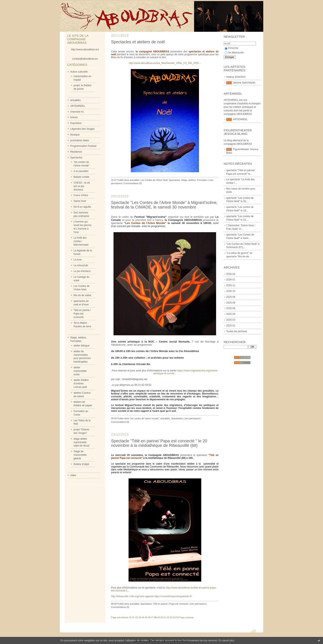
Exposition (76, 123)
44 (143, 617)
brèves (74, 117)
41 (133, 617)
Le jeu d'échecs (82, 271)
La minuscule (81, 265)
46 (149, 617)
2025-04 (231, 314)
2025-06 (231, 308)
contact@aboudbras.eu (85, 59)
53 (171, 617)
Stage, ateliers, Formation (194, 180)
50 (162, 617)
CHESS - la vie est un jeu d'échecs (82, 186)
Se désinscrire (234, 53)
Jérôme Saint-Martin (244, 83)
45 (146, 617)
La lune (78, 260)
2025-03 (231, 320)
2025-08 (231, 303)
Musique (75, 135)
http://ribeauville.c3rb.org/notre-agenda (132, 596)
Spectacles (76, 158)
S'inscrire (231, 48)
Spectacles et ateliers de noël (138, 42)
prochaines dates (80, 140)
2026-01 (231, 280)
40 (130, 617)
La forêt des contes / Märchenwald (81, 241)
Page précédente (120, 617)
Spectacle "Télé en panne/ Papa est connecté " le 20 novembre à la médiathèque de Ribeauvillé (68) (159, 443)
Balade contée (81, 177)
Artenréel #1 (77, 112)
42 (136, 617)
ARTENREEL (78, 106)
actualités (75, 100)
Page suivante (187, 617)
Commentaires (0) (133, 183)
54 (174, 617)
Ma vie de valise (82, 295)
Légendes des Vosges (82, 129)
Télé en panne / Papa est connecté (82, 314)
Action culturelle (79, 72)
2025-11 (231, 285)
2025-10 (231, 291)
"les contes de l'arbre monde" (145, 418)
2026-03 (231, 274)
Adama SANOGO (236, 77)
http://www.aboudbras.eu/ (85, 49)
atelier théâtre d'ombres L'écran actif (81, 384)
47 (152, 617)
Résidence (76, 152)
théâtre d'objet (81, 464)
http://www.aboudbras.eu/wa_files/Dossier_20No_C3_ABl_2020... (165, 63)
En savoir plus (226, 640)
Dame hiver (80, 201)
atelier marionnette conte (80, 371)
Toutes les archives (237, 331)
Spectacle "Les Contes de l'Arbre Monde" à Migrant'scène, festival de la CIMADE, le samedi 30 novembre (164, 205)
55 (178, 617)
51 (165, 617)
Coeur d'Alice (81, 195)
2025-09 (231, 297)
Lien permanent (192, 418)
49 (159, 617)
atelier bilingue (81, 346)
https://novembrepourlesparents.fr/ (173, 596)
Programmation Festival (83, 146)
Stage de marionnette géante (80, 455)
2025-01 (231, 326)
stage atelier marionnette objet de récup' (82, 442)
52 (168, 617)
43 (140, 617)
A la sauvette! (81, 171)
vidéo (73, 475)
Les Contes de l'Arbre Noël (154, 180)
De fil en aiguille (82, 207)
